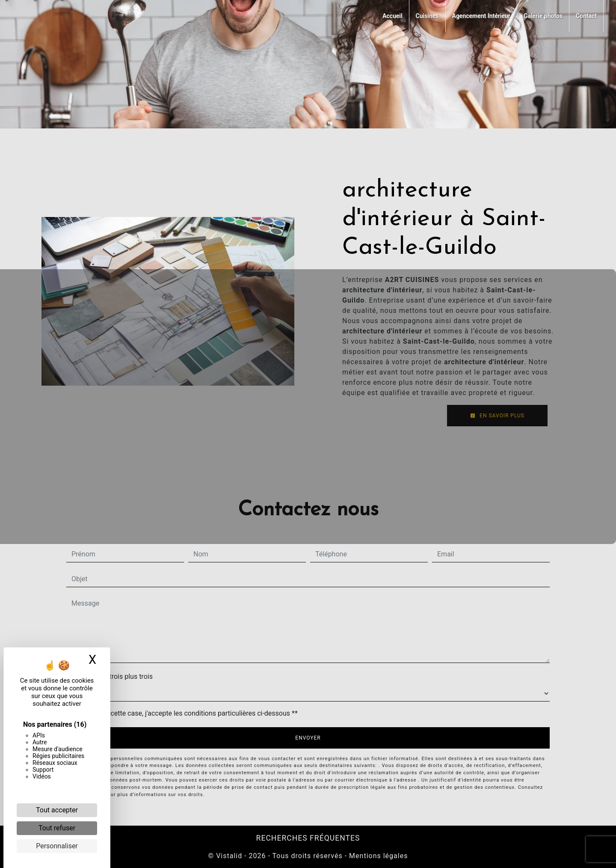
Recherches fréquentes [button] (308, 838)
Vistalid (229, 856)
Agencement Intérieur (481, 16)
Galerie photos (543, 16)
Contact (586, 16)
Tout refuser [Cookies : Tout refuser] (57, 828)
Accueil (392, 16)
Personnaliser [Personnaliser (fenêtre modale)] (57, 846)
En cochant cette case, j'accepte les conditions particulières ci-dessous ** (186, 713)
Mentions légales (377, 856)
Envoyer (308, 738)
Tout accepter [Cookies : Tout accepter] (57, 810)
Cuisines (427, 16)
